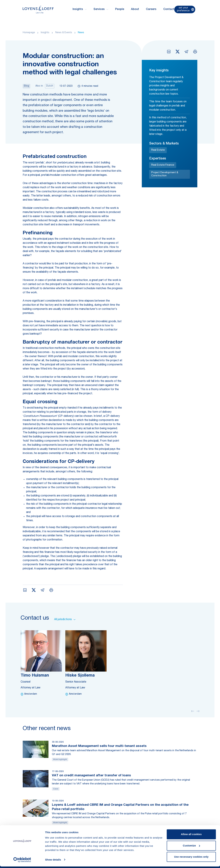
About (135, 9)
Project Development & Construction (165, 174)
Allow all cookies (191, 836)
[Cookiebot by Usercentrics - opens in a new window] (22, 861)
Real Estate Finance (163, 165)
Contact (169, 9)
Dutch (50, 86)
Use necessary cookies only (191, 858)
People (120, 9)
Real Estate (158, 150)
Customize (191, 847)
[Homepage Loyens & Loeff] (38, 9)
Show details (53, 861)
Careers (151, 9)
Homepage (29, 33)
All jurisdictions (65, 620)
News (81, 33)
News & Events (64, 33)
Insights (45, 33)
